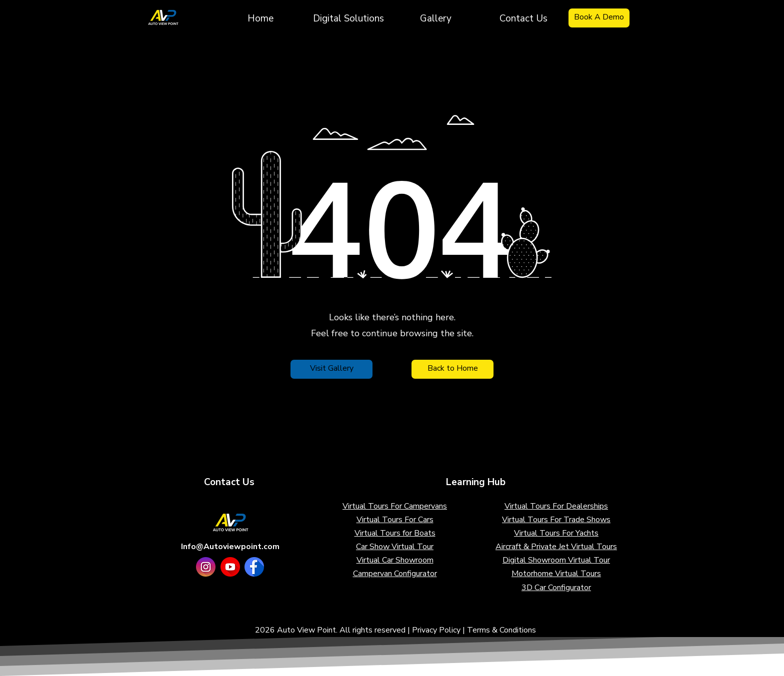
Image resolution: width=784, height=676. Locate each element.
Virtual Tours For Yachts (556, 533)
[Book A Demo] (599, 18)
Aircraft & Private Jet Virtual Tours (556, 547)
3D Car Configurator (556, 588)
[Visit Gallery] (331, 369)
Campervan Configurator (395, 574)
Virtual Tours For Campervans (395, 506)
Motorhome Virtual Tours (556, 574)
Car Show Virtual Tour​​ (395, 547)
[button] (348, 18)
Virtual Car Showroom (395, 560)
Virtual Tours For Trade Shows (556, 520)
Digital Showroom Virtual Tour (556, 560)
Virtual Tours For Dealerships (556, 506)
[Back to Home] (452, 369)
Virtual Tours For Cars (395, 520)
